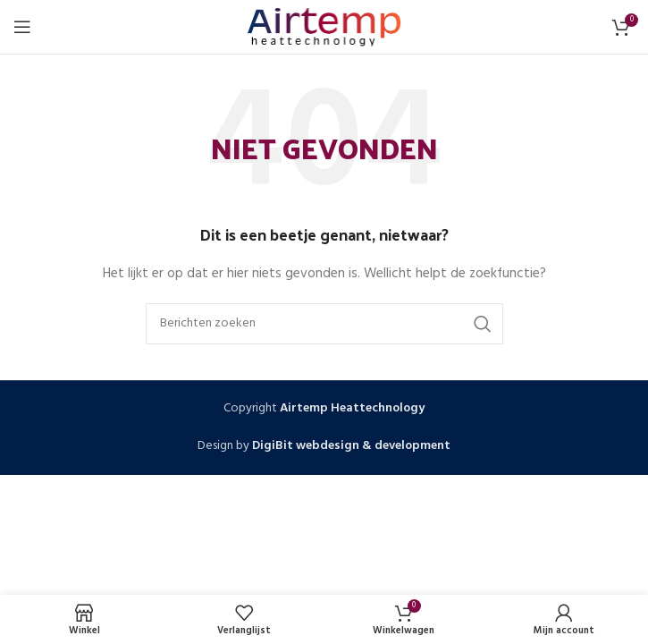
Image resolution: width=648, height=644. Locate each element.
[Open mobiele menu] (22, 27)
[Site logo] (324, 27)
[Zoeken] (324, 324)
